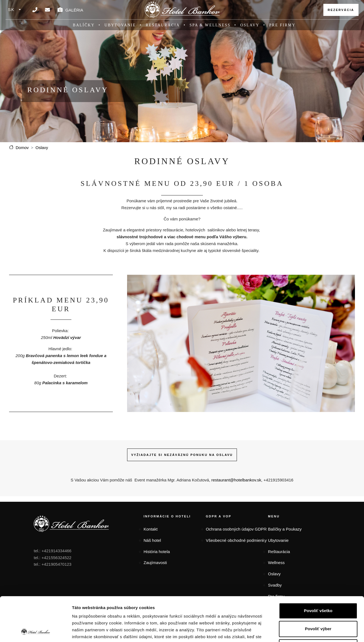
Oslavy (250, 25)
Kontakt (151, 529)
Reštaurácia (163, 25)
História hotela (157, 552)
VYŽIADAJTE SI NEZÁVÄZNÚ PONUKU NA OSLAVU (182, 455)
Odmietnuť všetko (318, 606)
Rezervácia (341, 10)
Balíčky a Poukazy (285, 529)
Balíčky (84, 25)
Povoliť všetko (318, 569)
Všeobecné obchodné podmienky (236, 540)
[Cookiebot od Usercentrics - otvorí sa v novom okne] (36, 631)
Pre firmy (282, 25)
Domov (22, 148)
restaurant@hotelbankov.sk (236, 480)
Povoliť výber (318, 587)
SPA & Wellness (210, 25)
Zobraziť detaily (286, 631)
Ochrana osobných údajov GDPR (236, 529)
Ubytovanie (120, 25)
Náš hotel (152, 540)
